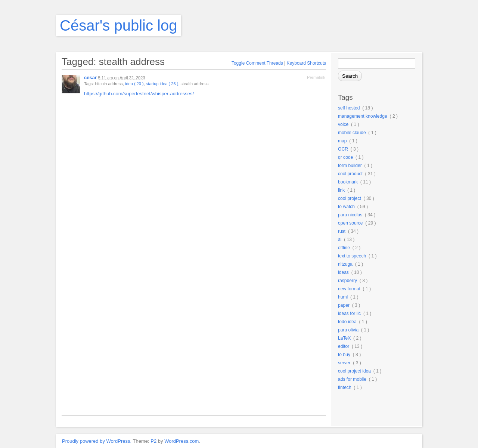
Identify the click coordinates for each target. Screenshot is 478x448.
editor (344, 346)
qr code (345, 157)
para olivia (348, 330)
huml (343, 297)
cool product (350, 174)
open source (350, 223)
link (341, 190)
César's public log (118, 25)
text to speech (352, 256)
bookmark (348, 182)
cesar (90, 78)
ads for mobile (352, 379)
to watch (346, 207)
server (344, 363)
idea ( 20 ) (134, 84)
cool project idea (354, 371)
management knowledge (363, 116)
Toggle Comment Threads (257, 63)
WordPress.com (181, 441)
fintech (345, 387)
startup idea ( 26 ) (162, 84)
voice (343, 124)
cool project (350, 198)
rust (342, 231)
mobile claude (352, 133)
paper (344, 305)
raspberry (347, 281)
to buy (344, 355)
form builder (350, 166)
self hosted (349, 108)
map (342, 141)
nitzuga (345, 264)
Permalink (316, 77)
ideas (343, 272)
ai (340, 240)
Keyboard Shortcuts (306, 63)
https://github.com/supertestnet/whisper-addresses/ (139, 94)
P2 (153, 441)
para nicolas (350, 215)
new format (349, 289)
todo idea (347, 322)
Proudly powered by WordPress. (97, 441)
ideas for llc (349, 313)
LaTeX (344, 338)
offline (344, 248)
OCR (343, 149)
